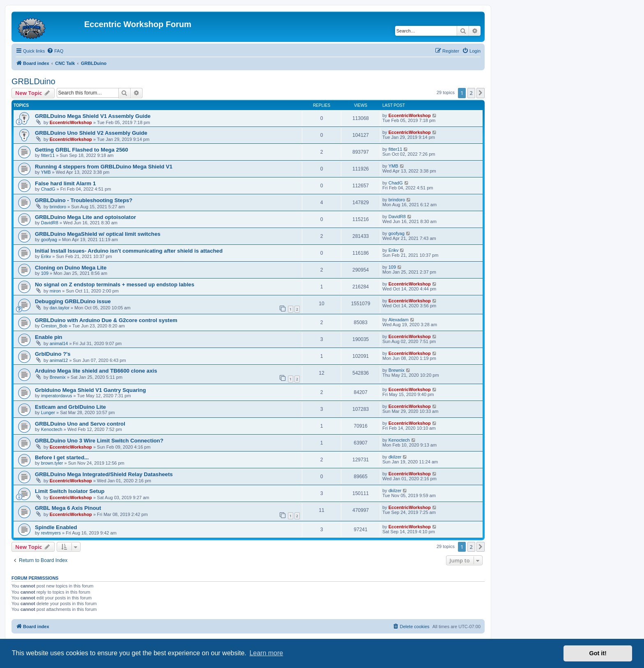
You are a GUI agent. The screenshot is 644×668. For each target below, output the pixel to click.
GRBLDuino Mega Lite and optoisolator (85, 217)
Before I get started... (62, 457)
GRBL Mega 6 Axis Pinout (68, 508)
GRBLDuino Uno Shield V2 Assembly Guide (91, 133)
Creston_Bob (54, 326)
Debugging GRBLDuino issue (73, 301)
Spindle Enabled (56, 527)
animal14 (59, 343)
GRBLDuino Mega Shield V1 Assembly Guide (93, 116)
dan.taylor (60, 308)
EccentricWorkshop (71, 122)
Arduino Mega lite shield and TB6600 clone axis (96, 371)
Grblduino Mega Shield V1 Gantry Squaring (90, 390)
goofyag (49, 240)
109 (45, 273)
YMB (46, 172)
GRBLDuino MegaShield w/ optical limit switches (98, 234)
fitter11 (48, 155)
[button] (481, 93)
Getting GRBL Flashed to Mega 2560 (82, 150)
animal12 (59, 360)
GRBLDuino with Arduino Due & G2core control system (106, 320)
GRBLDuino (33, 81)
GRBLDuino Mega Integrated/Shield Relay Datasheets (104, 474)
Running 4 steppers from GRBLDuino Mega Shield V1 (104, 167)
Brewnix (58, 377)
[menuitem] (55, 51)
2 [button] (471, 93)
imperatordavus (57, 396)
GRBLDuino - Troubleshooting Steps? (84, 200)
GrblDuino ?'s (53, 354)
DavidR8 (50, 223)
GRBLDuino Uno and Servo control (80, 424)
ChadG (48, 189)
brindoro (58, 207)
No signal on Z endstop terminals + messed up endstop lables (115, 284)
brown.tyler (52, 463)
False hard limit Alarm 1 (65, 183)
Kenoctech (52, 429)
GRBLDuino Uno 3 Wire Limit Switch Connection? (99, 441)
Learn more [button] (266, 653)
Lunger (48, 412)
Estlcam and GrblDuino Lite (70, 407)
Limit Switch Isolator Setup (70, 491)
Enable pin (49, 337)
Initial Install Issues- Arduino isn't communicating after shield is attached (129, 251)
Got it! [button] (598, 653)
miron (55, 291)
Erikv (46, 256)
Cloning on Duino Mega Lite (71, 268)
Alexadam (399, 320)
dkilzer (395, 457)
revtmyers (51, 533)
